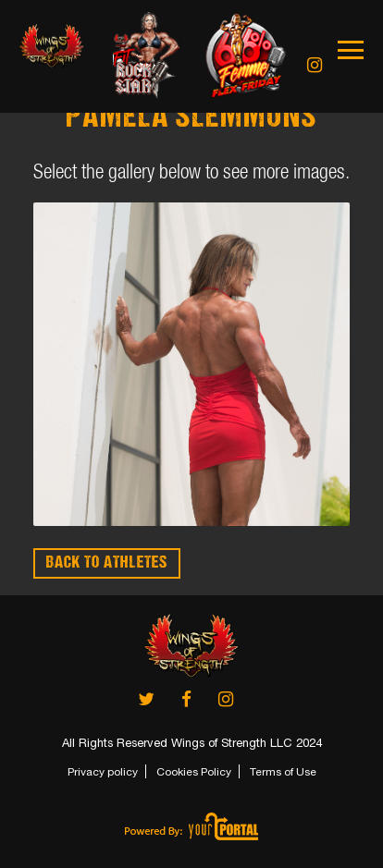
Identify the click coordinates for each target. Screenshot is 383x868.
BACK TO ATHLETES (107, 563)
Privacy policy (103, 772)
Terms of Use (283, 772)
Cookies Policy (194, 772)
